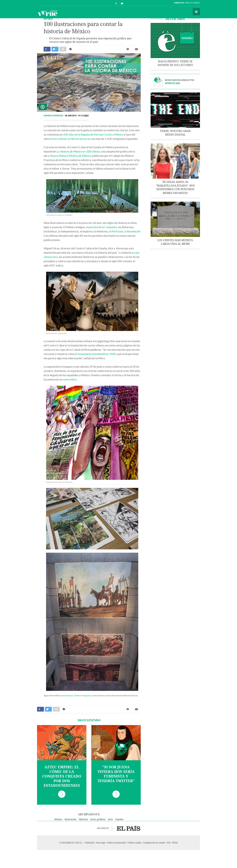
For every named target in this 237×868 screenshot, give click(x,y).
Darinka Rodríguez (54, 116)
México (58, 819)
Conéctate (179, 3)
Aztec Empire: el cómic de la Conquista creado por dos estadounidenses (62, 776)
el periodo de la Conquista (101, 227)
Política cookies (135, 843)
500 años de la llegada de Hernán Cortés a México (93, 134)
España (119, 819)
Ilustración (71, 819)
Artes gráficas (98, 819)
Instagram (86, 696)
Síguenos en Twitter (122, 3)
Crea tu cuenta (193, 3)
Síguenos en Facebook (116, 3)
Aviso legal (100, 843)
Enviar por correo (136, 49)
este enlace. (70, 379)
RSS (169, 843)
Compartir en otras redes (63, 49)
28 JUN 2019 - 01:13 (77, 116)
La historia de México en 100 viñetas (78, 151)
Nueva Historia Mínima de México (70, 156)
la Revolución (132, 231)
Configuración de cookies (154, 843)
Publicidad (89, 843)
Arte (110, 819)
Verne (48, 13)
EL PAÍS (128, 828)
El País (47, 3)
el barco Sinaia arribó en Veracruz (70, 139)
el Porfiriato (116, 231)
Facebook (69, 696)
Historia (48, 19)
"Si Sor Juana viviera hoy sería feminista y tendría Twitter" (116, 774)
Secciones (196, 12)
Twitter (77, 696)
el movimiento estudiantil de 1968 (95, 354)
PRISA (175, 843)
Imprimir (128, 49)
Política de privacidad (116, 843)
